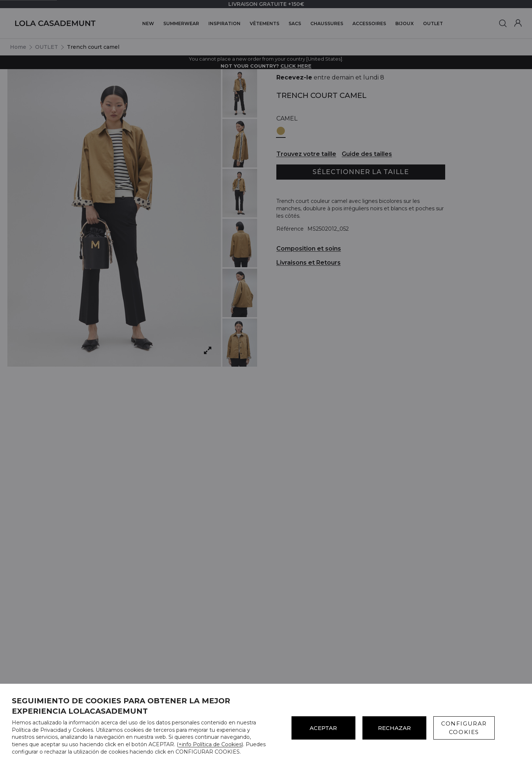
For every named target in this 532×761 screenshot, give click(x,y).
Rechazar (394, 728)
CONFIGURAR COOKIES (464, 728)
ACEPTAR (323, 728)
